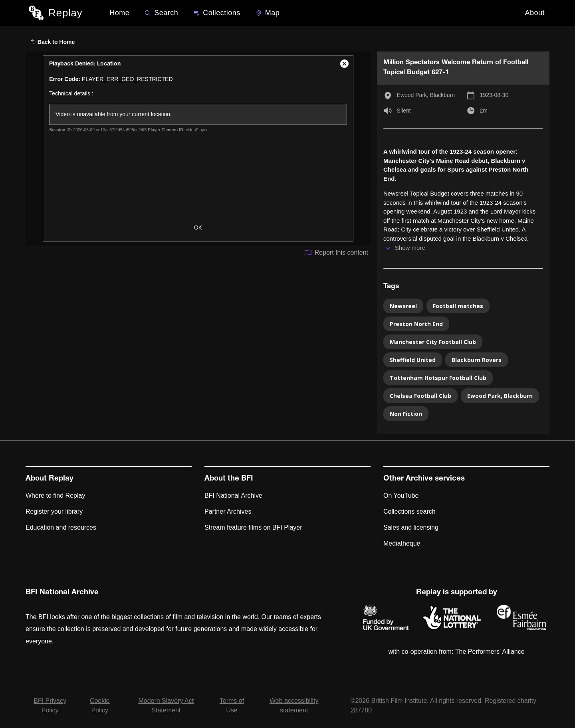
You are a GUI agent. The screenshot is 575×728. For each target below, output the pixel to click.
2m (484, 111)
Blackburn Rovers (477, 360)
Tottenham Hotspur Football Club (438, 378)
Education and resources (61, 527)
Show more (410, 248)
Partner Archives (228, 511)
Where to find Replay (55, 496)
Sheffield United (413, 360)
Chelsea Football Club (420, 396)
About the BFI (229, 479)
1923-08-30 (494, 95)
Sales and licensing (411, 527)
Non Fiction (406, 414)
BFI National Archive (233, 496)
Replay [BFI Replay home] (65, 13)
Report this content (336, 253)
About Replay (50, 479)
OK (198, 227)
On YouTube (401, 496)
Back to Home (53, 42)
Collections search (409, 511)
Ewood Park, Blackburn (426, 95)
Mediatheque (402, 543)
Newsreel (403, 306)
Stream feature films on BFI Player (253, 527)
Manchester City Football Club (433, 342)
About (535, 13)
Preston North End (416, 324)
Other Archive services (424, 479)
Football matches (458, 306)
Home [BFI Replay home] (119, 13)
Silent (404, 111)
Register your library (54, 511)
